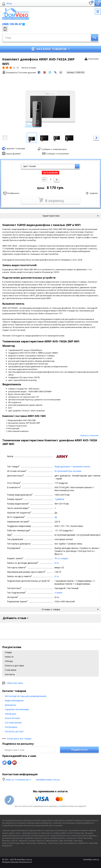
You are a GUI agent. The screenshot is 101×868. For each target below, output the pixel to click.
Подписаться (79, 549)
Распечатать (93, 59)
